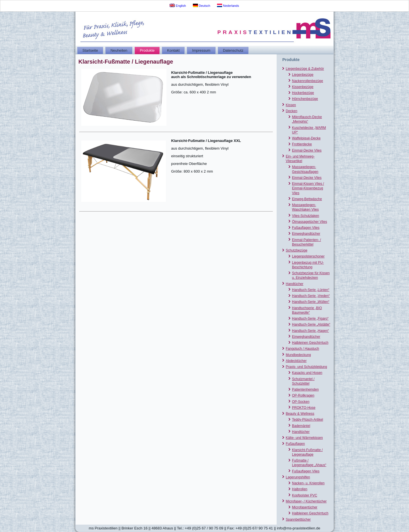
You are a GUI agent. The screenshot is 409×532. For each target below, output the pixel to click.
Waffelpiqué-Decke (306, 138)
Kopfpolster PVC (305, 495)
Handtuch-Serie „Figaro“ (310, 319)
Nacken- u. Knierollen (308, 483)
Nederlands (228, 6)
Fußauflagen (295, 444)
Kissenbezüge (303, 87)
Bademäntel (301, 426)
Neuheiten (119, 50)
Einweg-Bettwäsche (307, 199)
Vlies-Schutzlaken (305, 216)
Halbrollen (300, 489)
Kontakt (173, 50)
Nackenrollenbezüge (307, 81)
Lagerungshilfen (298, 477)
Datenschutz (233, 50)
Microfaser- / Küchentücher (306, 501)
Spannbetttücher (298, 520)
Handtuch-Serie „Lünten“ (311, 290)
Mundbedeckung (298, 355)
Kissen (291, 105)
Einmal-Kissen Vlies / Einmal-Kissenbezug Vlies (308, 188)
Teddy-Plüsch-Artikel (307, 420)
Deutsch (202, 6)
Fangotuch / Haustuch (302, 349)
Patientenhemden (305, 389)
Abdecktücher (296, 361)
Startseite (90, 50)
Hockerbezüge (303, 93)
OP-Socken (301, 402)
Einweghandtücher (306, 234)
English (178, 6)
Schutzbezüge (297, 250)
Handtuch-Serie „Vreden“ (311, 296)
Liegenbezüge (303, 75)
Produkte (147, 50)
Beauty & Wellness (300, 414)
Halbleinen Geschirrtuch (310, 343)
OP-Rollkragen (303, 395)
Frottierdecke (302, 144)
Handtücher (295, 284)
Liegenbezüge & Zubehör (305, 69)
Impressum (201, 50)
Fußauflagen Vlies (306, 228)
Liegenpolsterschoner (308, 256)
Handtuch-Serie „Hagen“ (310, 331)
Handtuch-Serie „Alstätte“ (311, 324)
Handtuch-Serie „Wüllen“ (311, 302)
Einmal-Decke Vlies (307, 150)
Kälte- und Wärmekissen (304, 438)
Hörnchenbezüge (305, 99)
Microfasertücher (305, 507)
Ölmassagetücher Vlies (309, 222)
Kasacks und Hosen (307, 373)
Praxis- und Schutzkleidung (306, 367)
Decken (292, 111)
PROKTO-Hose (304, 408)
